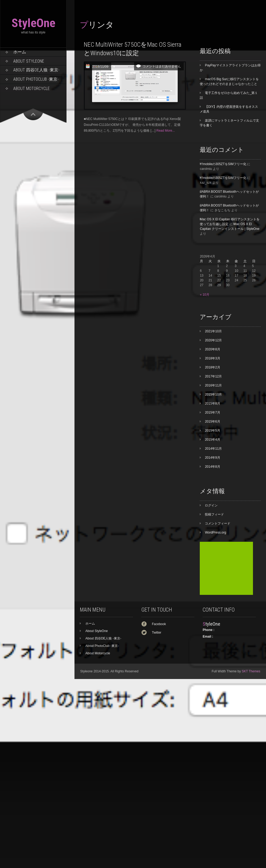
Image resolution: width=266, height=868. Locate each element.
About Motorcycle (32, 89)
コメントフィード (218, 523)
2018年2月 (212, 367)
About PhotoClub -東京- (36, 79)
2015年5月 (212, 431)
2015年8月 (212, 403)
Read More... (166, 131)
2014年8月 (212, 467)
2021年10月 (213, 331)
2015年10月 (213, 394)
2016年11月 (213, 385)
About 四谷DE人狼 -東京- (36, 70)
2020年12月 (213, 340)
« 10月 (204, 295)
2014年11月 (213, 449)
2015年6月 (212, 422)
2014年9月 (212, 458)
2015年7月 (212, 412)
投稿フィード (214, 514)
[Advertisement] (226, 568)
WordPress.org (215, 532)
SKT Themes (251, 671)
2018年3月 (212, 358)
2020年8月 (212, 349)
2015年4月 (212, 440)
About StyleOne (29, 61)
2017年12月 (213, 376)
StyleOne (33, 23)
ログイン (211, 505)
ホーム (20, 52)
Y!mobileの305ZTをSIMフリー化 (223, 164)
